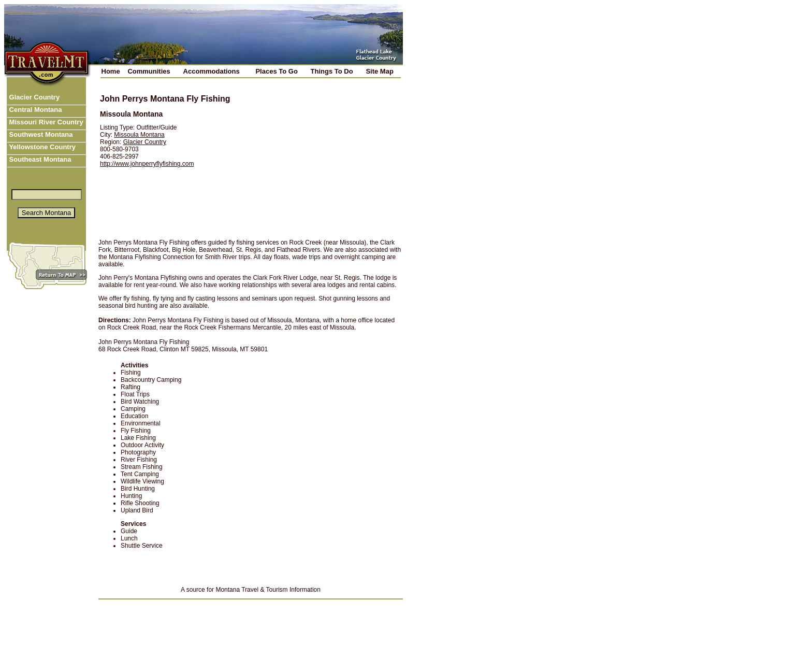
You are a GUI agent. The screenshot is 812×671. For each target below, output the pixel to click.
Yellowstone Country (41, 147)
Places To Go (276, 71)
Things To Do (332, 71)
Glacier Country (33, 97)
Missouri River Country (45, 122)
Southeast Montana (39, 159)
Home (111, 71)
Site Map (379, 71)
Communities (149, 71)
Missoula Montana (139, 135)
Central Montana (34, 110)
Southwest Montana (40, 134)
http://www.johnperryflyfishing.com (147, 164)
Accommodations (212, 71)
